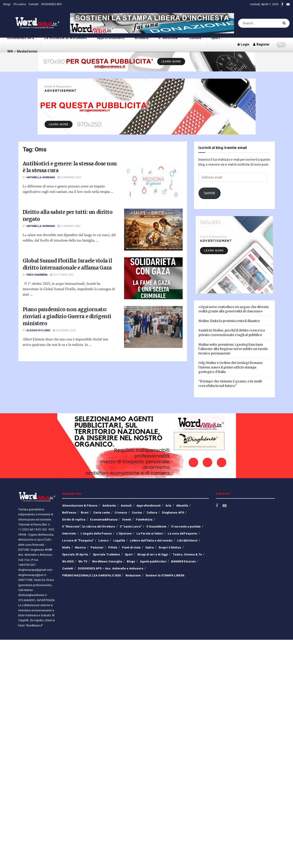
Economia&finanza (104, 520)
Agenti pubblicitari (153, 561)
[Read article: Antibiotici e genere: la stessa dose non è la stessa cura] (153, 181)
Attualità (143, 36)
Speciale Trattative (106, 554)
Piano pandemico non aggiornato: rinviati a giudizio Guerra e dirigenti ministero (67, 316)
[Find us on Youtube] (225, 506)
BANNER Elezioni (183, 561)
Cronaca (121, 513)
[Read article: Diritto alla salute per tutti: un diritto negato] (153, 230)
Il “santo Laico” (131, 527)
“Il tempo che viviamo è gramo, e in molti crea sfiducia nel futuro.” (230, 384)
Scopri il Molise (170, 547)
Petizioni (97, 547)
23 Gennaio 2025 (64, 330)
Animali (126, 506)
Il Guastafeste (156, 527)
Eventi (127, 520)
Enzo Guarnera (37, 275)
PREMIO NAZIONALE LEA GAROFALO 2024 (91, 575)
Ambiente (109, 506)
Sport (217, 36)
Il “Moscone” (169, 38)
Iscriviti (209, 193)
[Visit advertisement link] (152, 23)
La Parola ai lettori (150, 533)
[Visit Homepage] (32, 23)
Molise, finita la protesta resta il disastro (229, 321)
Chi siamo (20, 4)
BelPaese (69, 513)
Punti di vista (131, 547)
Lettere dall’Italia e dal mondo (151, 540)
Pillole (113, 547)
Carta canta (102, 513)
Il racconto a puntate (186, 527)
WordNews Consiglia (107, 561)
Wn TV (83, 561)
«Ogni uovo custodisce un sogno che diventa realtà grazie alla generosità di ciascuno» (234, 309)
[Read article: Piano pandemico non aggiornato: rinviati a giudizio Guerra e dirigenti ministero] (153, 327)
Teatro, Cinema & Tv (187, 554)
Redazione (133, 575)
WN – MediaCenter (22, 51)
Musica (80, 547)
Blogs (7, 4)
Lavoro (103, 540)
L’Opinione (124, 533)
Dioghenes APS (173, 513)
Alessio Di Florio (38, 330)
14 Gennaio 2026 (69, 226)
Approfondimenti (112, 36)
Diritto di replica (74, 520)
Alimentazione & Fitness (80, 506)
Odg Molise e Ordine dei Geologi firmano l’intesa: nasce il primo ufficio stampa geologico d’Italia (231, 367)
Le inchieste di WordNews (67, 36)
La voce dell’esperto (182, 533)
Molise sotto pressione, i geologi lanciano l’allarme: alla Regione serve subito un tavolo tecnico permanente (233, 349)
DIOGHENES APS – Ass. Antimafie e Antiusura (111, 568)
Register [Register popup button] (261, 45)
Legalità (119, 540)
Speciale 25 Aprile (75, 554)
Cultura (196, 36)
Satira (150, 547)
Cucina (137, 513)
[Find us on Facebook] (217, 506)
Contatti (34, 4)
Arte (168, 506)
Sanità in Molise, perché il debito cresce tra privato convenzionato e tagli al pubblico (232, 333)
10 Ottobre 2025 (62, 275)
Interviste (69, 533)
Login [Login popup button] (243, 45)
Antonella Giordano (41, 177)
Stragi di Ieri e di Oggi (152, 554)
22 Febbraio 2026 (69, 177)
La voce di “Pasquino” (78, 540)
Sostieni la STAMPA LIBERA (165, 575)
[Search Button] (285, 23)
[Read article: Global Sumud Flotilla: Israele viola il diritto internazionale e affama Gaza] (153, 278)
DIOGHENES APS (51, 4)
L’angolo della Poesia (96, 533)
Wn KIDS (68, 561)
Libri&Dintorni (187, 540)
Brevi (85, 513)
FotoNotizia (144, 520)
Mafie (66, 547)
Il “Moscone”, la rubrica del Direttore (89, 527)
